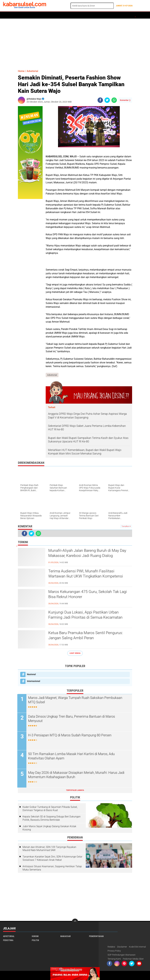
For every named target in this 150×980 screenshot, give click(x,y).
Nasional (31, 674)
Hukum (39, 15)
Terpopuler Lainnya (75, 790)
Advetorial (32, 71)
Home (7, 15)
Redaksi (111, 947)
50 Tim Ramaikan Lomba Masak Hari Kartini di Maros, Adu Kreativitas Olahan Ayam (72, 756)
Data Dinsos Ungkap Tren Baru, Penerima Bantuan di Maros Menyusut (72, 719)
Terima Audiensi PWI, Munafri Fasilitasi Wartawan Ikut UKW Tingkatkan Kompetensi (87, 574)
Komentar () (125, 100)
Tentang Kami (114, 959)
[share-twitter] (107, 100)
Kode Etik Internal (137, 947)
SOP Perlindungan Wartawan (122, 955)
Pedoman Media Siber (133, 959)
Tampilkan (126, 527)
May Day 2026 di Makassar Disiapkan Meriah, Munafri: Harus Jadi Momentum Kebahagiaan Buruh (77, 775)
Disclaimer (122, 947)
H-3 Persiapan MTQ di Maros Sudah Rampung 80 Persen (70, 735)
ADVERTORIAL (94, 15)
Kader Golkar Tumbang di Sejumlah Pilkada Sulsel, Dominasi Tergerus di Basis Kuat (50, 809)
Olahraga (64, 15)
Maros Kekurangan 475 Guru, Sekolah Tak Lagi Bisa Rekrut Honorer (89, 594)
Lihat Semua (75, 653)
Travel (126, 15)
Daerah (28, 15)
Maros (107, 15)
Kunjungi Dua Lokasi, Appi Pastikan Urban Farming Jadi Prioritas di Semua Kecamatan (87, 615)
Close (55, 969)
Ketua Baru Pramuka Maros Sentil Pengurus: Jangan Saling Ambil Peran (87, 635)
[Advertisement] (75, 43)
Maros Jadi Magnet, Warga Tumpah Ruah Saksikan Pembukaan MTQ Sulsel (76, 700)
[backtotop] (75, 922)
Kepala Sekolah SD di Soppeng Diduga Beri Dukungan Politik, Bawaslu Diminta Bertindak (52, 818)
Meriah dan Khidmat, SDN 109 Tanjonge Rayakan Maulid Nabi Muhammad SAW (49, 849)
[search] (92, 6)
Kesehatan (78, 15)
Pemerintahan (96, 936)
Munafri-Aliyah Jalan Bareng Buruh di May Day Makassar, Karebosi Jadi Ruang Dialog (89, 553)
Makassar (66, 936)
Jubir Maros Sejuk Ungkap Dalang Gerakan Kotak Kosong (49, 828)
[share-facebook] (100, 100)
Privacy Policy (114, 951)
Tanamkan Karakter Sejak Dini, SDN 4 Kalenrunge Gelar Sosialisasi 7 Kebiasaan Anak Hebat (52, 858)
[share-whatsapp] (114, 100)
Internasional (34, 681)
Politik (17, 15)
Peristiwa (51, 15)
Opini (116, 15)
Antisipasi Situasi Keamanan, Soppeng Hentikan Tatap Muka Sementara (52, 868)
